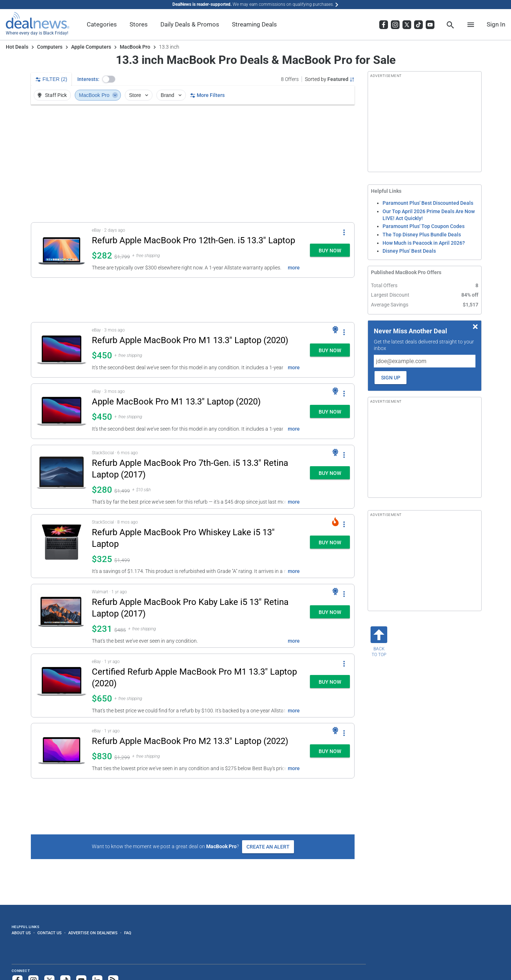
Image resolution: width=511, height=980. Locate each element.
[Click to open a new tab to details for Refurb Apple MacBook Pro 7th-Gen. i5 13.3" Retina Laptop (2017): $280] (62, 477)
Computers (50, 47)
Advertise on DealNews (93, 933)
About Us (21, 933)
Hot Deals (17, 47)
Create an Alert (268, 847)
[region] (193, 163)
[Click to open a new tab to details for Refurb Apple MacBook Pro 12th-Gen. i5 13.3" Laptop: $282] (62, 250)
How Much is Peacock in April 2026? (424, 243)
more (294, 268)
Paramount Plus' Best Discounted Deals (428, 203)
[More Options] (344, 232)
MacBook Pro (135, 47)
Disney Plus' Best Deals (409, 251)
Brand (172, 95)
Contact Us (50, 933)
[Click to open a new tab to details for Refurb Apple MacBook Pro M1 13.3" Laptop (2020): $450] (62, 350)
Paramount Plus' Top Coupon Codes (424, 226)
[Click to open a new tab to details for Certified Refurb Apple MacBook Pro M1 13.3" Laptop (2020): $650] (62, 686)
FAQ (128, 933)
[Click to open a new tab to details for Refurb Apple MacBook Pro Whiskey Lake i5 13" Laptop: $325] (62, 546)
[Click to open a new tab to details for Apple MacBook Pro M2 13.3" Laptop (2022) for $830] (62, 751)
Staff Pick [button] (52, 95)
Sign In (496, 24)
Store (139, 95)
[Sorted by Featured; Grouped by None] (330, 79)
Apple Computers (91, 47)
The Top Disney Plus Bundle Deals (422, 235)
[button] (109, 79)
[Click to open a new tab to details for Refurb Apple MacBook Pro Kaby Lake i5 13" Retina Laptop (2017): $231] (62, 616)
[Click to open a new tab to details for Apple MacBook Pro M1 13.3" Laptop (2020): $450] (62, 411)
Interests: (88, 79)
